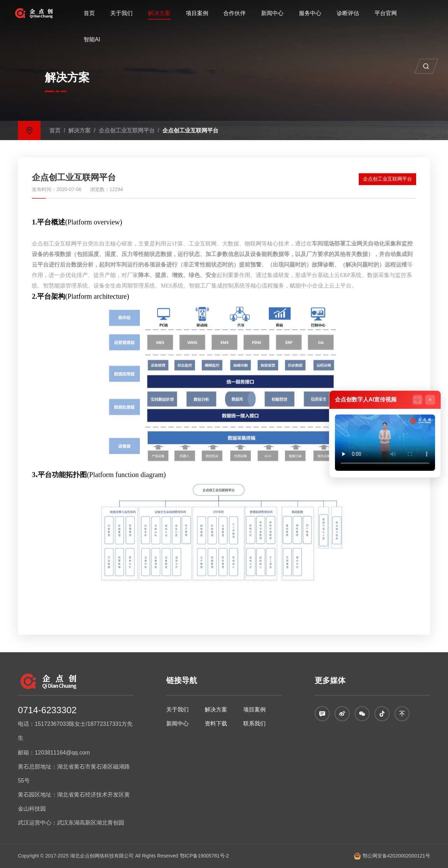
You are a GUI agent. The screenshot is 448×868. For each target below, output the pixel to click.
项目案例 (197, 13)
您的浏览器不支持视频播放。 (385, 443)
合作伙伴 (234, 13)
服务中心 (310, 13)
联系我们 (254, 724)
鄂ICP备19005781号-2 (204, 856)
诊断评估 (348, 13)
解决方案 (159, 13)
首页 (89, 13)
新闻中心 (272, 13)
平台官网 (386, 13)
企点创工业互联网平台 (106, 130)
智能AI (92, 39)
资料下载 (216, 724)
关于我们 (121, 13)
